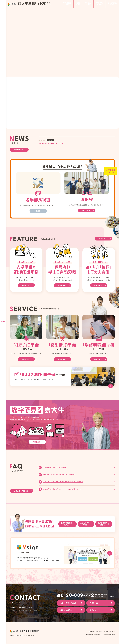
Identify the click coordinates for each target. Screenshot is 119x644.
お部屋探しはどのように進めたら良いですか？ (59, 475)
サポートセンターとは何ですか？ (55, 468)
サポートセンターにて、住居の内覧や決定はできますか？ (63, 482)
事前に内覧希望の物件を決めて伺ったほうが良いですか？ (63, 489)
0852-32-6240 (95, 634)
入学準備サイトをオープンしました (51, 144)
